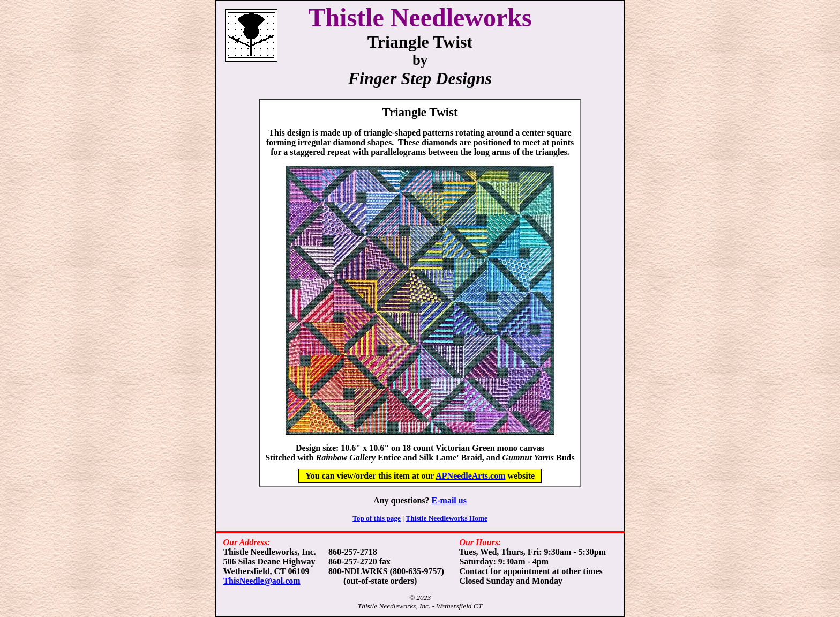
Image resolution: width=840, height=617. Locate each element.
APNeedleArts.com (470, 476)
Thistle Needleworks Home (447, 518)
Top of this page (377, 518)
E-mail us (449, 500)
